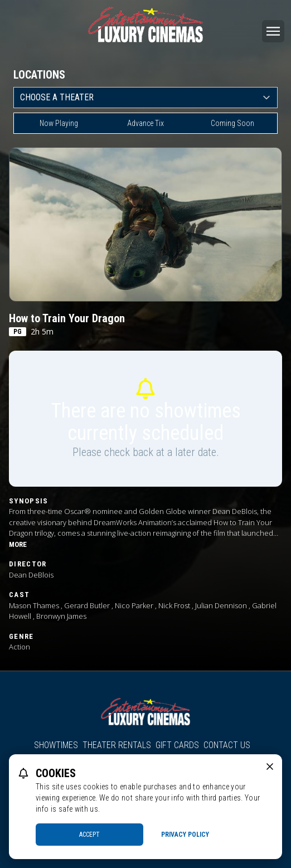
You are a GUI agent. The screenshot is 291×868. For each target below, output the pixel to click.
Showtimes (56, 745)
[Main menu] (273, 31)
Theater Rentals (117, 745)
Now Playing (59, 123)
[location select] (145, 98)
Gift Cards (177, 745)
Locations (39, 75)
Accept (89, 835)
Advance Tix (145, 123)
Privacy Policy (185, 835)
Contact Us (227, 745)
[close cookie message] (270, 767)
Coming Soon (232, 123)
